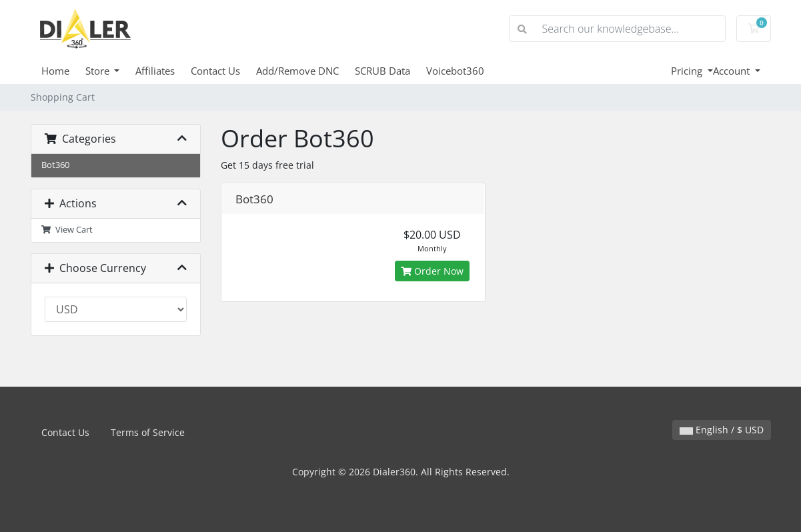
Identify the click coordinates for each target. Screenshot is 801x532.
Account (733, 71)
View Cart (67, 230)
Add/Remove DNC (297, 71)
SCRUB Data (382, 71)
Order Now (432, 271)
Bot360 (55, 165)
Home (55, 71)
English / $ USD (722, 430)
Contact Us (215, 71)
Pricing (688, 71)
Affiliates (155, 71)
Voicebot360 (455, 71)
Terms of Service (148, 432)
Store (99, 71)
